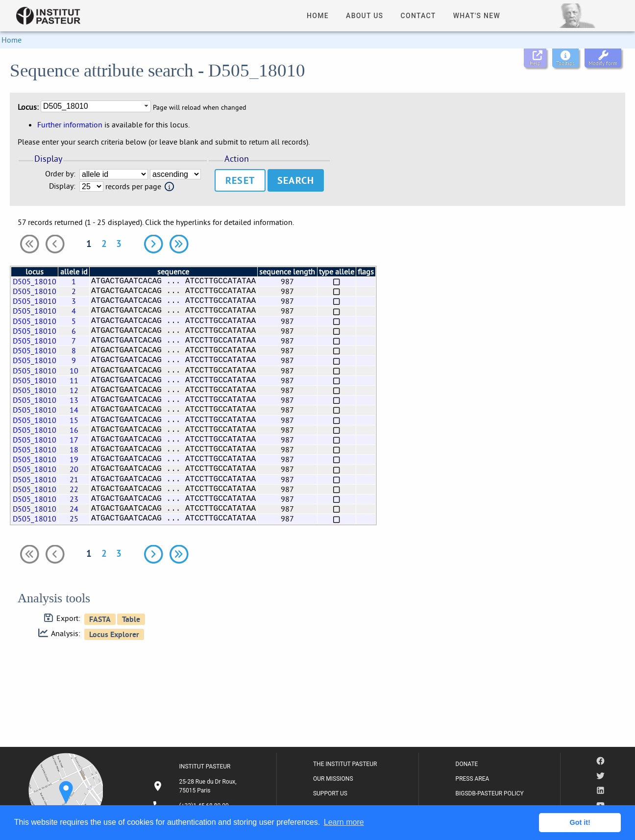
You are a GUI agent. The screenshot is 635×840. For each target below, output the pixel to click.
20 (74, 469)
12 (74, 390)
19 (74, 459)
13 (74, 400)
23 (74, 499)
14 (74, 410)
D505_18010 (35, 281)
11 (74, 380)
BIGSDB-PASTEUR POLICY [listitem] (490, 793)
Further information (70, 124)
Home (12, 40)
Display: (62, 186)
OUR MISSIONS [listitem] (333, 779)
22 (74, 489)
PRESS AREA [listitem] (473, 779)
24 (74, 509)
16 (74, 430)
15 (74, 420)
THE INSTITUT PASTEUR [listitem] (345, 764)
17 (74, 440)
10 (74, 371)
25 (74, 519)
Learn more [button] (344, 822)
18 (74, 449)
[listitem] (196, 786)
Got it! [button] (580, 822)
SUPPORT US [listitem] (330, 793)
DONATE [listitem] (467, 764)
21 (74, 479)
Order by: (60, 174)
